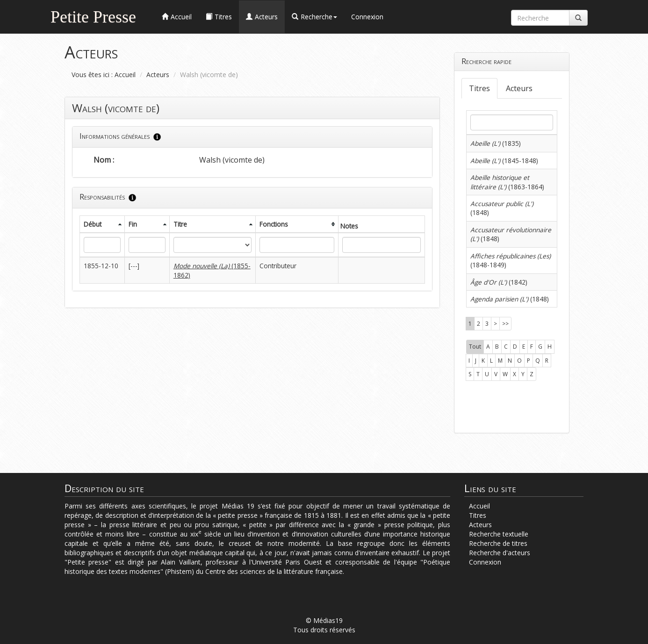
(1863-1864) (507, 182)
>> (505, 324)
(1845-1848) (504, 161)
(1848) (510, 299)
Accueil (125, 75)
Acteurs (158, 75)
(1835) (496, 143)
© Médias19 (324, 620)
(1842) (499, 282)
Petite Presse (93, 16)
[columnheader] (102, 224)
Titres (479, 88)
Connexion (367, 17)
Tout (475, 347)
